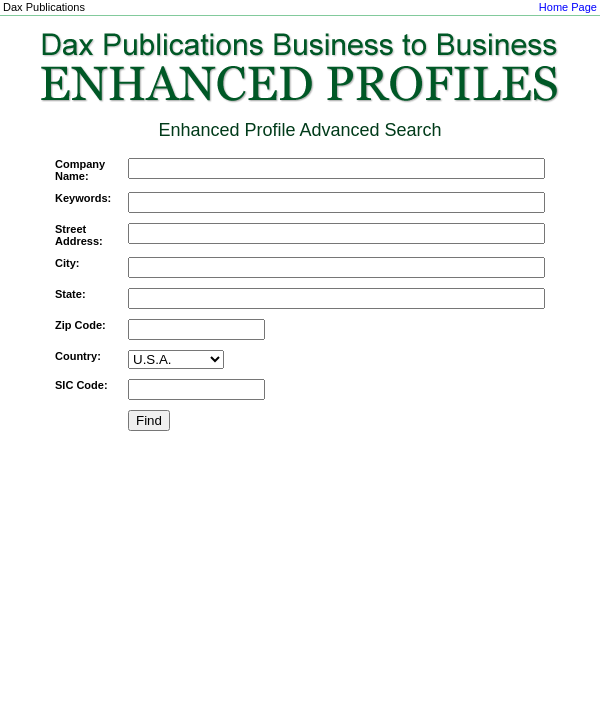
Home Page (568, 7)
